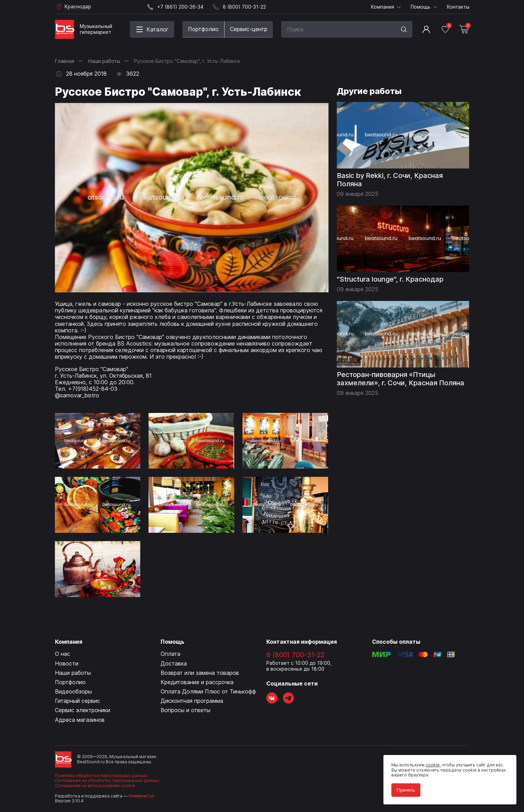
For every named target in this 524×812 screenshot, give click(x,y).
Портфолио (203, 29)
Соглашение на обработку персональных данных (107, 780)
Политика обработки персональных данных (101, 776)
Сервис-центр (249, 29)
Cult (141, 796)
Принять (404, 789)
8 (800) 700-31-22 (295, 655)
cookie (431, 764)
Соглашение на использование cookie (95, 786)
